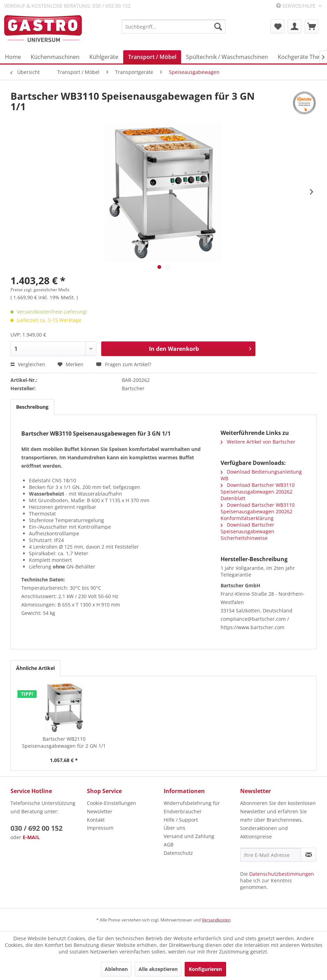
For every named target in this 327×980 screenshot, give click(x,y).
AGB (169, 845)
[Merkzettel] (277, 27)
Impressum (100, 828)
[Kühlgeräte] (104, 57)
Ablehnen (116, 969)
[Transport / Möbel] (152, 57)
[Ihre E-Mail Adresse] (271, 855)
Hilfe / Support (181, 820)
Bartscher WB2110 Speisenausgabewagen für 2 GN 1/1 (64, 742)
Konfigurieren (205, 969)
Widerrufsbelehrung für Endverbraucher (192, 807)
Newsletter (100, 811)
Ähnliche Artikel (35, 668)
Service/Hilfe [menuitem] (296, 6)
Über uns (174, 828)
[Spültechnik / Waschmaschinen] (227, 57)
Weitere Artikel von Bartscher (258, 442)
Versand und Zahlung (189, 836)
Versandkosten (216, 920)
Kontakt (96, 820)
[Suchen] (218, 27)
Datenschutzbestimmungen (282, 874)
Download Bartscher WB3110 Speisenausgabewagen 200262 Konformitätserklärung (258, 511)
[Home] (13, 57)
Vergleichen (28, 364)
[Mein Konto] (295, 27)
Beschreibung (32, 407)
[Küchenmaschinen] (55, 57)
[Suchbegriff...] (174, 27)
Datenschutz (178, 853)
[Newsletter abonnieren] (309, 855)
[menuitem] (174, 27)
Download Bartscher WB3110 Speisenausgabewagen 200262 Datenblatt (258, 492)
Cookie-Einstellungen (112, 803)
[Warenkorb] (312, 27)
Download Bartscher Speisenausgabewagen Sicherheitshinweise (247, 531)
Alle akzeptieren (158, 969)
